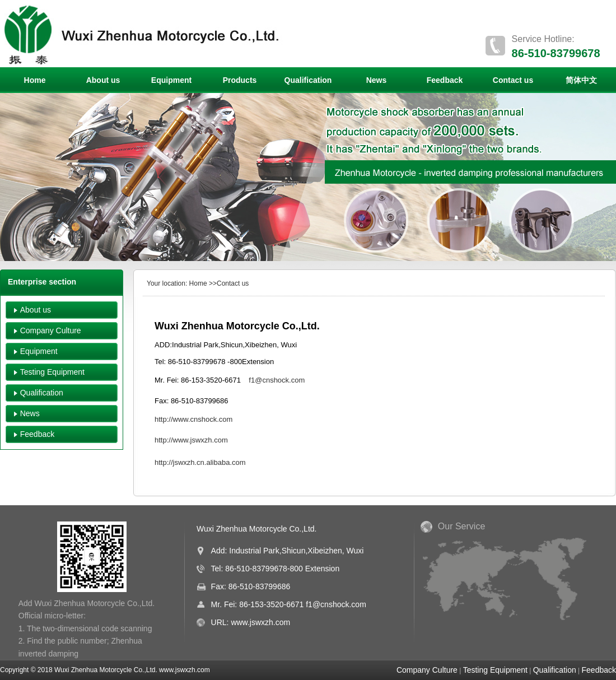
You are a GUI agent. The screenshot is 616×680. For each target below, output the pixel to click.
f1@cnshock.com (336, 604)
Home (35, 80)
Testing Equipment (52, 372)
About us (103, 80)
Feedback (445, 80)
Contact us (513, 80)
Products (240, 80)
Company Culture (51, 330)
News (377, 80)
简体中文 (581, 80)
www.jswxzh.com (260, 622)
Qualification (308, 80)
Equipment (171, 80)
